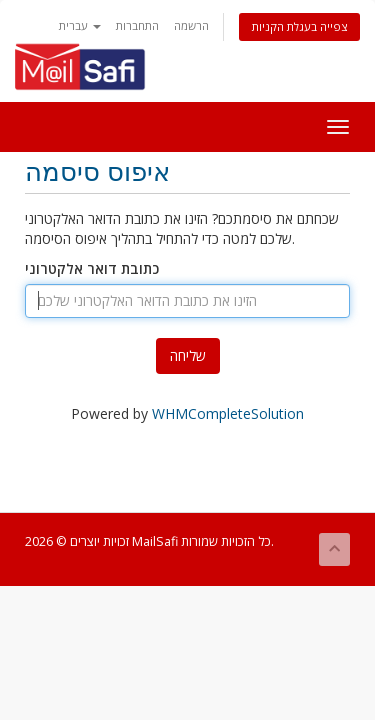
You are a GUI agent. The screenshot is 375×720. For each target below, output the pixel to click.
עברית (80, 25)
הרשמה (191, 25)
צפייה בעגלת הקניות (299, 26)
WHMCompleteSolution (228, 413)
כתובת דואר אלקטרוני (92, 268)
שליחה (188, 355)
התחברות (137, 25)
